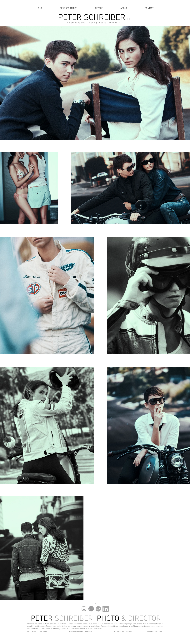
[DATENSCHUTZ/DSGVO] (122, 632)
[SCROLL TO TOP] (95, 604)
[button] (39, 632)
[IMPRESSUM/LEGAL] (154, 632)
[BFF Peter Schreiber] (91, 609)
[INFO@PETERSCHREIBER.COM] (80, 632)
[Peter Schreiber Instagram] (84, 609)
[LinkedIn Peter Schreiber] (106, 609)
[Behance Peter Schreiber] (98, 609)
